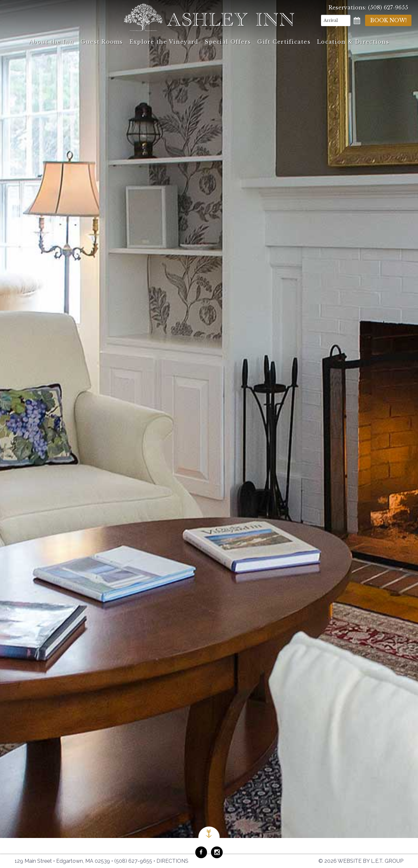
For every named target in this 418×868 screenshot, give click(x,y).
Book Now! (388, 20)
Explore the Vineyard (164, 42)
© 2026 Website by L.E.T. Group (361, 861)
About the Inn (51, 42)
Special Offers (228, 42)
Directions (172, 861)
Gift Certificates (284, 42)
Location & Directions (353, 42)
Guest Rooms (102, 42)
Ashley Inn (209, 17)
